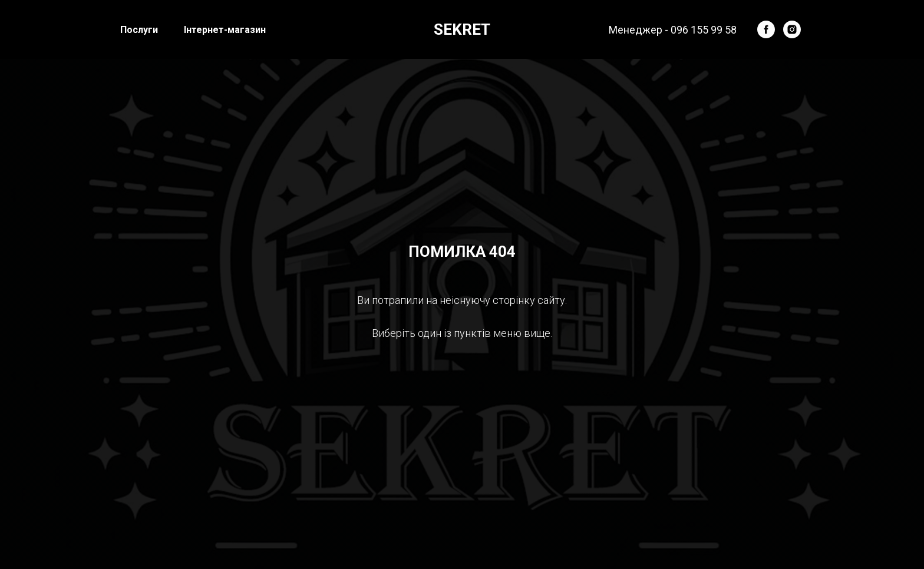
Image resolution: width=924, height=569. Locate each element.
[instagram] (792, 29)
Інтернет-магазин (225, 30)
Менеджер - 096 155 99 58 (673, 30)
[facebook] (766, 29)
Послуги (139, 30)
